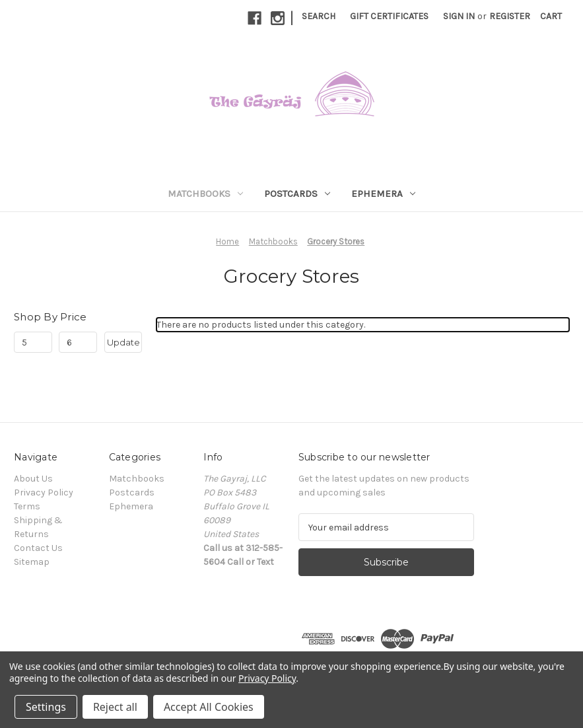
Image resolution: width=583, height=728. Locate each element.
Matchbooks (205, 194)
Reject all (115, 707)
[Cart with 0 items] (551, 16)
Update (123, 342)
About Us (33, 479)
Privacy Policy (44, 492)
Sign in (459, 16)
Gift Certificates (389, 16)
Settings (46, 707)
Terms (27, 506)
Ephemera (383, 194)
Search (319, 16)
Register (510, 16)
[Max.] (78, 342)
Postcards (297, 194)
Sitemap (32, 562)
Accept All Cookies (209, 707)
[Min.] (33, 342)
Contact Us (38, 548)
